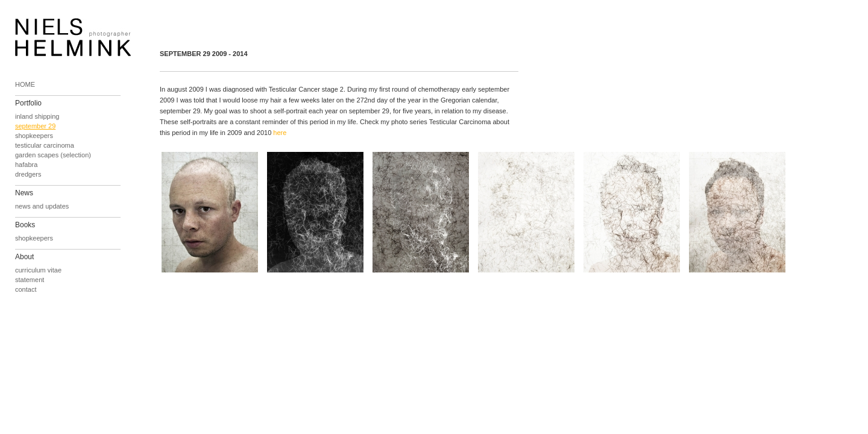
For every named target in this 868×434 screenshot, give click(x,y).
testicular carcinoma (45, 145)
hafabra (26, 165)
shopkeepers (34, 136)
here (280, 133)
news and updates (42, 206)
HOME (25, 84)
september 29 (35, 126)
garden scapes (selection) (53, 155)
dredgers (28, 174)
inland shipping (37, 116)
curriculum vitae (38, 270)
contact (26, 289)
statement (30, 280)
